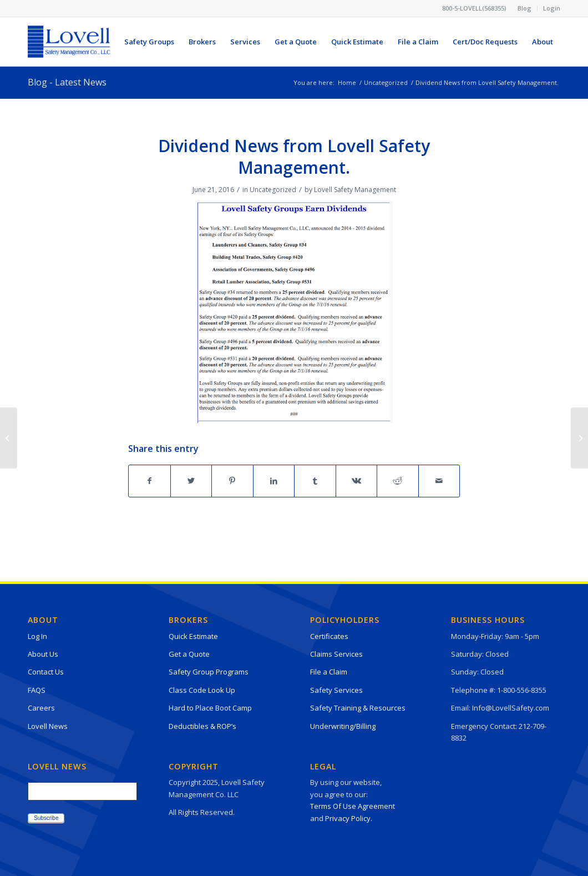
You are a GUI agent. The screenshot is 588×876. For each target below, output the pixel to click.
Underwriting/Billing (343, 726)
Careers (41, 708)
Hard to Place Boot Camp (210, 708)
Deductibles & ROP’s (202, 726)
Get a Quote (189, 654)
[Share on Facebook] (149, 481)
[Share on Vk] (357, 481)
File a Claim (329, 672)
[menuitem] (525, 8)
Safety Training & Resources (358, 708)
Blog (524, 8)
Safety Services (336, 690)
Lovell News (48, 726)
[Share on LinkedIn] (274, 481)
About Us (43, 654)
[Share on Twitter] (191, 481)
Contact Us (46, 672)
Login (552, 8)
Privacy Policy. (349, 818)
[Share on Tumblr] (315, 481)
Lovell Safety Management (355, 190)
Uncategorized (273, 190)
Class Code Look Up (202, 690)
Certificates (329, 636)
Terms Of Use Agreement (353, 806)
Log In (37, 636)
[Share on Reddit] (398, 481)
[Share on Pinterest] (232, 481)
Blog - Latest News (67, 82)
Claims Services (336, 654)
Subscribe (46, 818)
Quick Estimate (193, 636)
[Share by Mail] (439, 481)
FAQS (37, 690)
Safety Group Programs (209, 672)
